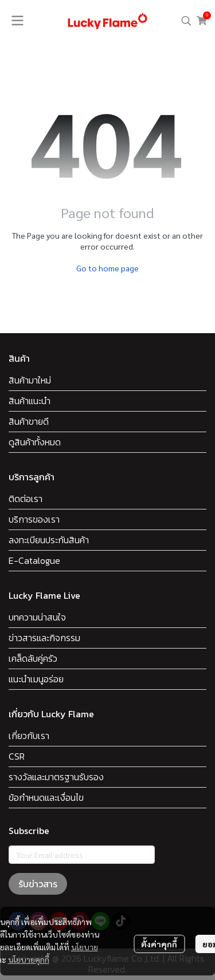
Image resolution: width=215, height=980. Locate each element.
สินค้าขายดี (29, 421)
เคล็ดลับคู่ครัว (33, 658)
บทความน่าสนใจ (37, 617)
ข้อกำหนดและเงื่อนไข (46, 797)
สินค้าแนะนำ (30, 401)
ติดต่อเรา (26, 499)
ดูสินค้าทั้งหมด (35, 442)
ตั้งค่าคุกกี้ (159, 944)
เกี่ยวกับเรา (29, 736)
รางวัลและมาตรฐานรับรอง (56, 777)
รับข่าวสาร (38, 884)
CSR (17, 756)
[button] (186, 21)
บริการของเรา (34, 519)
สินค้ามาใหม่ (30, 380)
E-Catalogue (34, 560)
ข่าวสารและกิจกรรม (44, 638)
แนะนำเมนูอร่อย (36, 679)
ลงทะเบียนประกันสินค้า (49, 540)
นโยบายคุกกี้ (29, 959)
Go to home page (107, 268)
